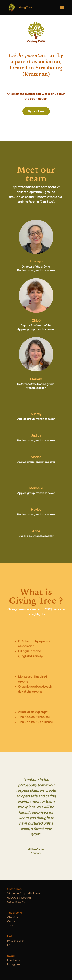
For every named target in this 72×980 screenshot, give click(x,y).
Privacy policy (16, 941)
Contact (12, 921)
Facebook (14, 960)
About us (13, 917)
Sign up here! (36, 111)
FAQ (10, 945)
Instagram (14, 964)
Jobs (10, 925)
